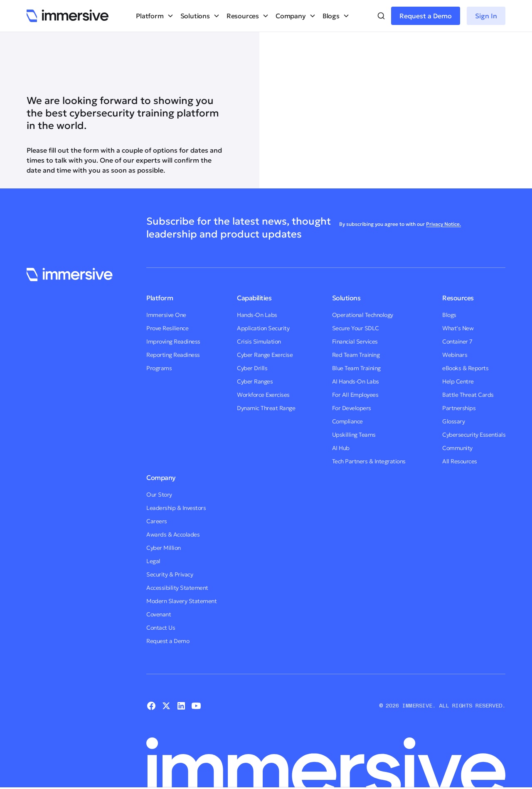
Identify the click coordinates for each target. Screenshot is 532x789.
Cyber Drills (252, 368)
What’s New (458, 328)
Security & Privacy (170, 574)
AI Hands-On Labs (356, 381)
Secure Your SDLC (356, 328)
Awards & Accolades (173, 534)
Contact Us (161, 628)
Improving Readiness (173, 341)
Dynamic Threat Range (266, 408)
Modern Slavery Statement (181, 601)
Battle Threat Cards (468, 395)
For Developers (352, 408)
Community (457, 448)
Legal (153, 561)
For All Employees (355, 395)
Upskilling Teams (354, 435)
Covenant (159, 614)
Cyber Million (164, 548)
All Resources (460, 461)
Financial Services (355, 341)
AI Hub (341, 448)
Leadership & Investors (176, 508)
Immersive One (166, 315)
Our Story (159, 495)
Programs (159, 368)
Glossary (453, 421)
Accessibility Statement (177, 588)
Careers (157, 521)
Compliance (347, 421)
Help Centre (458, 381)
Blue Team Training (356, 368)
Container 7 (457, 341)
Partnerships (459, 408)
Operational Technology (363, 315)
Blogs (449, 315)
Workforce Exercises (263, 395)
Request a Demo (426, 16)
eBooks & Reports (465, 368)
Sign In (486, 16)
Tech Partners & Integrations (369, 461)
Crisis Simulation (259, 341)
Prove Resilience (167, 328)
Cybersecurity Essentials (474, 435)
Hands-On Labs (257, 315)
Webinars (455, 355)
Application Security (263, 328)
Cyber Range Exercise (265, 355)
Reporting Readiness (173, 355)
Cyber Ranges (255, 381)
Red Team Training (356, 355)
